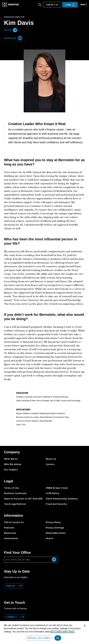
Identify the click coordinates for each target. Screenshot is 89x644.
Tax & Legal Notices (15, 504)
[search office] (54, 559)
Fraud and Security (56, 504)
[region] (44, 632)
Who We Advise (13, 464)
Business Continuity (15, 493)
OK (58, 638)
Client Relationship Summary (62, 499)
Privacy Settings (55, 528)
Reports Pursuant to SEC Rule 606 (23, 499)
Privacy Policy (53, 522)
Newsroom (10, 533)
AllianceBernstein (56, 533)
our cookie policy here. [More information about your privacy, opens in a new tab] (63, 632)
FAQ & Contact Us (14, 522)
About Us (51, 459)
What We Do (11, 459)
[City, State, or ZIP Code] (31, 560)
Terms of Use (12, 488)
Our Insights (11, 470)
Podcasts (9, 528)
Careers (50, 464)
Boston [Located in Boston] (8, 30)
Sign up (11, 586)
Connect (12, 617)
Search (50, 538)
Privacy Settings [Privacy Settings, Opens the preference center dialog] (39, 638)
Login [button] (68, 5)
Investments (11, 538)
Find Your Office (17, 553)
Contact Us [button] (52, 5)
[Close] (85, 626)
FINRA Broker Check (57, 488)
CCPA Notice (53, 493)
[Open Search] (40, 5)
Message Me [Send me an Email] (13, 38)
